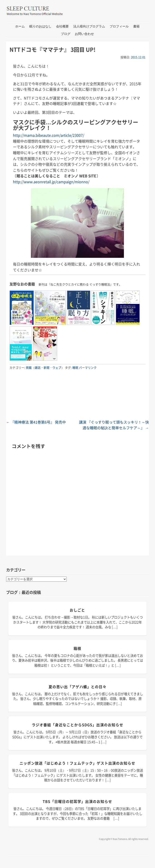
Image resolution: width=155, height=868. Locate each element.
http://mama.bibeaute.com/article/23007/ (49, 135)
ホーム (20, 26)
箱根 (77, 648)
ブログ (66, 34)
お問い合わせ (84, 34)
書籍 (136, 26)
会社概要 (62, 26)
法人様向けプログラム (89, 26)
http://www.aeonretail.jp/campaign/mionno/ (51, 182)
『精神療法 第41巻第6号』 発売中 (36, 422)
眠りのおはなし (40, 26)
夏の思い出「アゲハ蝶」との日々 (77, 687)
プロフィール (119, 26)
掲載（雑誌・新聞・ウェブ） (45, 367)
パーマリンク (88, 367)
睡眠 (75, 367)
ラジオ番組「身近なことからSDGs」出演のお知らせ (77, 725)
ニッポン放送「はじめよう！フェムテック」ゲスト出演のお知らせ (77, 763)
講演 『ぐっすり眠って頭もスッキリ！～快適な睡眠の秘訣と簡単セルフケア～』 (114, 425)
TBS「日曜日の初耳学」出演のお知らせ (77, 801)
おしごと (77, 610)
